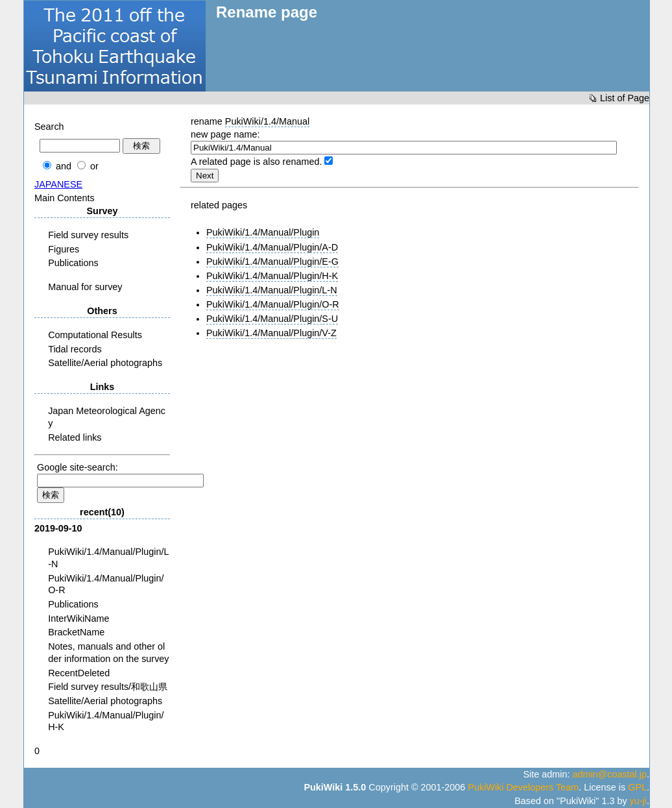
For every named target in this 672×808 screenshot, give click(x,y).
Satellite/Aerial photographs (105, 363)
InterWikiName (78, 618)
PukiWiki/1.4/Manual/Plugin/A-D (272, 247)
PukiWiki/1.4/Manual (267, 121)
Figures (64, 249)
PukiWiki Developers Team (523, 787)
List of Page (625, 98)
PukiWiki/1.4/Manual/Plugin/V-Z (271, 333)
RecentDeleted (79, 673)
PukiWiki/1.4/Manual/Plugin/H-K (272, 276)
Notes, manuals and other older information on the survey (108, 653)
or (94, 166)
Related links (75, 437)
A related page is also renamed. (256, 162)
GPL (637, 787)
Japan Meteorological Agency (107, 417)
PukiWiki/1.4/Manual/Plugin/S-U (272, 319)
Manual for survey (85, 287)
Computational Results (95, 335)
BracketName (76, 632)
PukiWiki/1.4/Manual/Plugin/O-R (273, 304)
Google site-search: (78, 467)
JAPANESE (58, 184)
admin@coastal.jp (609, 774)
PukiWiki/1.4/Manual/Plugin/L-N (272, 290)
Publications (73, 263)
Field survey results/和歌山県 (108, 687)
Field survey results (88, 235)
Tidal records (75, 349)
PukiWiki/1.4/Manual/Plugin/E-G (272, 262)
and (64, 166)
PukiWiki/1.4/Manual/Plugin (263, 232)
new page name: (225, 134)
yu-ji (638, 801)
